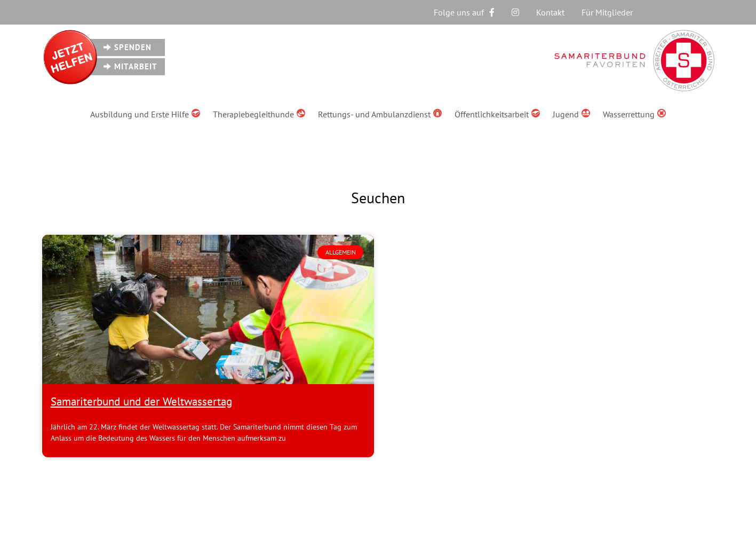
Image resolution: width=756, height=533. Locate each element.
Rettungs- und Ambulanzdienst (380, 114)
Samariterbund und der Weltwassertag (141, 401)
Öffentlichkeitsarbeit (497, 114)
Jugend (571, 114)
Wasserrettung (634, 114)
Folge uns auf (464, 12)
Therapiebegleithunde (259, 114)
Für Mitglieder (607, 12)
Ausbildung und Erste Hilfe (145, 114)
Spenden (133, 47)
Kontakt (550, 12)
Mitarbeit (136, 66)
